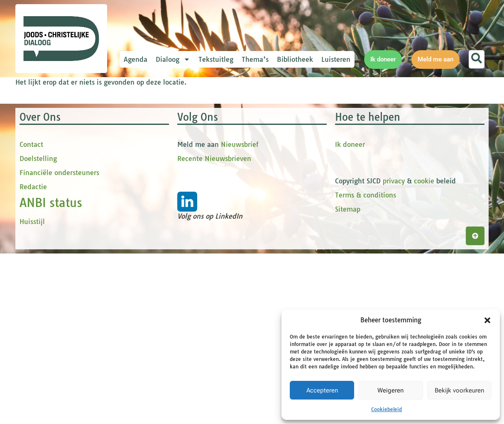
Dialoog (173, 59)
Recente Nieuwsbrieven (214, 329)
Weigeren (390, 390)
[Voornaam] (196, 158)
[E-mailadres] (196, 131)
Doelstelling (38, 329)
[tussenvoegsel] (196, 185)
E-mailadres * (161, 118)
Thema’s (255, 59)
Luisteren (336, 59)
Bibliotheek (295, 59)
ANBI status (51, 373)
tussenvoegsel (162, 173)
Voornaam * (158, 145)
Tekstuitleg (216, 59)
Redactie (33, 357)
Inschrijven (196, 235)
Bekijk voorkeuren (459, 390)
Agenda (136, 59)
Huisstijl (32, 392)
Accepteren (322, 390)
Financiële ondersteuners (59, 343)
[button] (487, 320)
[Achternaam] (196, 213)
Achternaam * (161, 200)
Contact (31, 315)
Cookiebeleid (387, 409)
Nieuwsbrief (240, 315)
